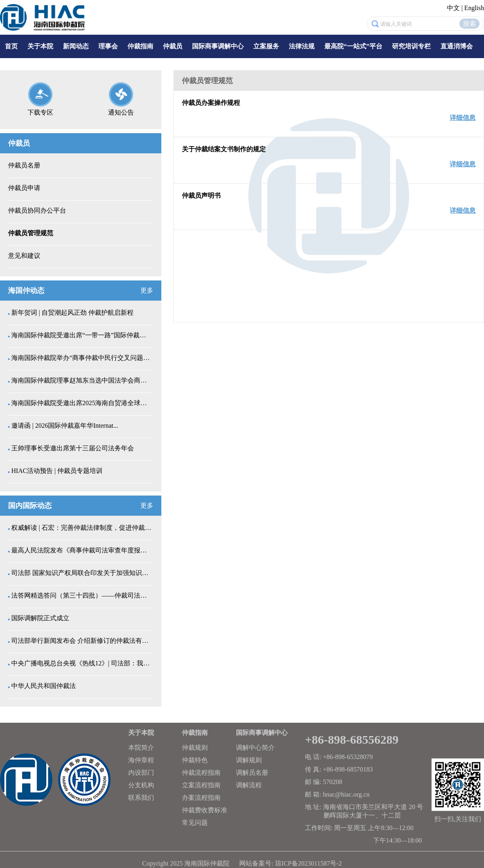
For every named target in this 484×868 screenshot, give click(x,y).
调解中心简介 (255, 748)
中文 (453, 8)
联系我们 (141, 798)
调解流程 (249, 785)
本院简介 (141, 748)
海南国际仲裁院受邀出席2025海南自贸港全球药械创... (82, 403)
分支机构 (141, 785)
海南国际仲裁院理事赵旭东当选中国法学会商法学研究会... (82, 380)
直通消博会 (457, 46)
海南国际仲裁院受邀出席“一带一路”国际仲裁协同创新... (82, 335)
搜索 (469, 24)
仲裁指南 (140, 46)
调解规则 (249, 760)
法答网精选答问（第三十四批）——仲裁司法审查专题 (82, 595)
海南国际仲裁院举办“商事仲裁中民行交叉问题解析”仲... (82, 358)
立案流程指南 (201, 785)
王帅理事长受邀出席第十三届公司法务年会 (73, 448)
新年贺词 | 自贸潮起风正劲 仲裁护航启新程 (72, 313)
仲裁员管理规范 (31, 233)
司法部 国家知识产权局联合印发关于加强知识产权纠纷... (82, 573)
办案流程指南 (201, 798)
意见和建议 (24, 256)
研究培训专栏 (411, 46)
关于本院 (40, 46)
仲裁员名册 (24, 165)
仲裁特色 (195, 760)
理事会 (108, 46)
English (474, 8)
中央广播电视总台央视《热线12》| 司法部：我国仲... (82, 663)
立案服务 (266, 46)
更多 (147, 290)
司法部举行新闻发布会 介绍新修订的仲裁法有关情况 (82, 641)
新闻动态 (76, 46)
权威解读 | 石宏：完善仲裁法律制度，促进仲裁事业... (82, 528)
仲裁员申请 (24, 188)
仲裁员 (173, 46)
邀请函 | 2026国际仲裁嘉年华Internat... (65, 426)
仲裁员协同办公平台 (37, 210)
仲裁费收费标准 (204, 810)
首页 (11, 46)
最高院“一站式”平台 (353, 46)
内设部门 (141, 773)
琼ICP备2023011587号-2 (309, 863)
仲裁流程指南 (201, 773)
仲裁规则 (195, 748)
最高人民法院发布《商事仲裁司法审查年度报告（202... (82, 550)
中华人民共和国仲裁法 (44, 686)
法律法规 (302, 46)
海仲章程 (141, 760)
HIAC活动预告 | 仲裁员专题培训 (57, 471)
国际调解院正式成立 (40, 618)
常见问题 (195, 823)
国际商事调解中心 (218, 46)
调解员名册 (252, 773)
